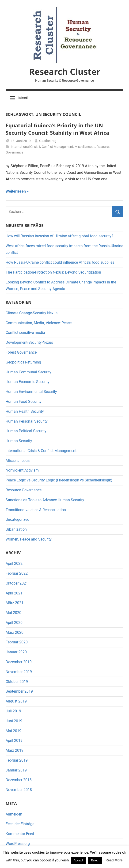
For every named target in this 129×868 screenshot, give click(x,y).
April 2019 (14, 741)
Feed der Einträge (20, 824)
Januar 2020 (16, 652)
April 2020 (14, 623)
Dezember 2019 (19, 662)
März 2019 (15, 750)
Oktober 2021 (17, 583)
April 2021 (14, 593)
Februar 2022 (17, 573)
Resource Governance (24, 490)
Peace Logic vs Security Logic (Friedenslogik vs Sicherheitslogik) (59, 480)
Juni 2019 (14, 721)
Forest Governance (21, 352)
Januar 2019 (16, 770)
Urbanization (16, 529)
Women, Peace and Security (29, 539)
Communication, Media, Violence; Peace (39, 323)
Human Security (19, 441)
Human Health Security (25, 411)
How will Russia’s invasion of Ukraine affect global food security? (59, 236)
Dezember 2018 (19, 780)
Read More (114, 860)
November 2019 (19, 672)
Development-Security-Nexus (29, 342)
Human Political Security (26, 431)
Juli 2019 (13, 711)
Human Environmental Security (31, 392)
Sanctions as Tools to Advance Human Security (45, 500)
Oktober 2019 (17, 682)
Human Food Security (24, 402)
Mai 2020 (13, 613)
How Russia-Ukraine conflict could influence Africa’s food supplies (60, 262)
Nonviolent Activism (22, 470)
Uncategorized (17, 519)
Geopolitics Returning (23, 362)
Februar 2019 (17, 760)
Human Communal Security (28, 372)
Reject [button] (95, 860)
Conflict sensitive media (25, 333)
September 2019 (19, 691)
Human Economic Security (28, 382)
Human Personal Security (27, 421)
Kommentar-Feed (20, 834)
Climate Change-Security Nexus (32, 313)
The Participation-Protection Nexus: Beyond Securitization (53, 272)
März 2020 (15, 632)
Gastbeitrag (48, 141)
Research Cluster (65, 72)
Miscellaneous (85, 147)
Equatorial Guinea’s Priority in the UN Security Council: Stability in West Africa (57, 129)
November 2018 (19, 790)
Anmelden (14, 814)
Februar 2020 (17, 642)
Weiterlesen (16, 191)
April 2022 (14, 563)
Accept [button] (78, 860)
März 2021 (15, 603)
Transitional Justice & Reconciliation (36, 510)
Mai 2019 (13, 731)
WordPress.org (18, 844)
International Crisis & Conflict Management (42, 147)
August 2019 (16, 701)
